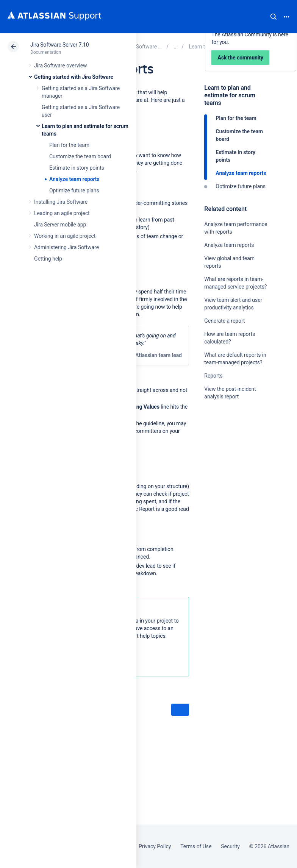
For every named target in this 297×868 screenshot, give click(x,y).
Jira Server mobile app (60, 225)
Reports (213, 376)
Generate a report (224, 321)
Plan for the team (69, 145)
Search (274, 17)
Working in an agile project (65, 236)
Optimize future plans (74, 190)
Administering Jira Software (66, 247)
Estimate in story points (77, 168)
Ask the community (231, 471)
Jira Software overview (61, 66)
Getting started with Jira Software (74, 77)
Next (180, 710)
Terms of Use (196, 846)
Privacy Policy (155, 846)
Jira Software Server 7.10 (60, 45)
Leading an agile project (62, 213)
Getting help (48, 259)
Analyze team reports (74, 179)
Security (230, 846)
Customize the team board (80, 156)
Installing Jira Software (61, 202)
